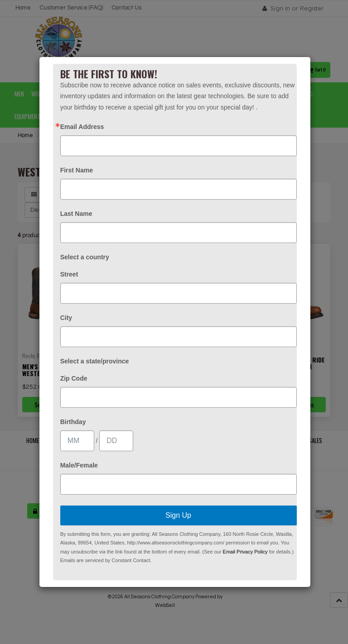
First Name (77, 170)
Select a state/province (95, 361)
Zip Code (74, 378)
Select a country (85, 257)
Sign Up (178, 515)
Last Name (76, 214)
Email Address (82, 127)
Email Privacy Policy (245, 552)
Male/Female (79, 465)
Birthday (73, 422)
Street (69, 274)
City (66, 318)
